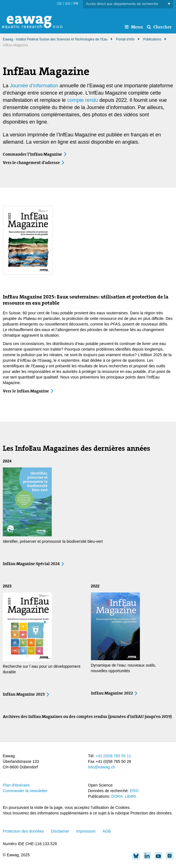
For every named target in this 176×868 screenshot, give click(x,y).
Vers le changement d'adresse (31, 163)
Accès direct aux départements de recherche (128, 4)
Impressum (86, 831)
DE (60, 3)
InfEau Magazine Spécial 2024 (31, 564)
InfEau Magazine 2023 (24, 694)
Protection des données (23, 831)
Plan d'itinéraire (16, 785)
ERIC (134, 791)
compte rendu (83, 100)
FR (76, 3)
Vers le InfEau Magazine (26, 391)
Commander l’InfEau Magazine (32, 154)
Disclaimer (60, 831)
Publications (152, 39)
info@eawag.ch (102, 767)
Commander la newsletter (25, 791)
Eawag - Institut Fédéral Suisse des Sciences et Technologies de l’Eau (55, 39)
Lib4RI (130, 796)
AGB (107, 831)
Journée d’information (34, 86)
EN (68, 3)
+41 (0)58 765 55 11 (113, 756)
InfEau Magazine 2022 (112, 693)
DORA (117, 796)
